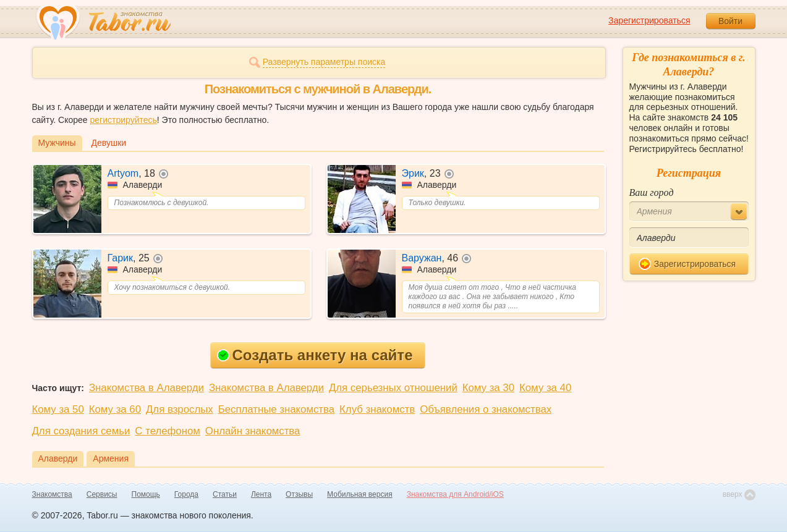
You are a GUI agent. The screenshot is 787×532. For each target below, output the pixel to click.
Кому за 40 (545, 388)
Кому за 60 (115, 409)
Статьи (225, 494)
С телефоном (167, 431)
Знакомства (52, 494)
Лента (261, 494)
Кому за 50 (58, 409)
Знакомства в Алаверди (147, 388)
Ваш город (652, 192)
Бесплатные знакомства (276, 409)
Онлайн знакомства (253, 431)
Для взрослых (180, 409)
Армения (111, 458)
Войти (730, 21)
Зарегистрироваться (649, 20)
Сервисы (102, 494)
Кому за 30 (488, 388)
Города (186, 494)
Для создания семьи (81, 431)
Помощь (146, 494)
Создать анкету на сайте (315, 355)
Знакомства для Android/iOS (455, 494)
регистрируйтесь (123, 120)
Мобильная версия (360, 494)
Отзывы (299, 494)
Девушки (109, 143)
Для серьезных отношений (393, 388)
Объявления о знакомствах (486, 409)
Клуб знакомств (377, 409)
